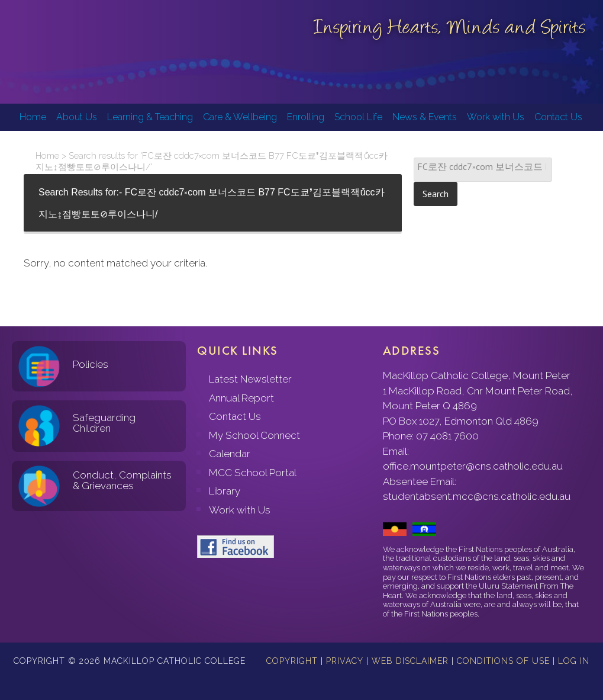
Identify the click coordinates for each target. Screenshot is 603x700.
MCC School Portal (253, 473)
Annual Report (241, 398)
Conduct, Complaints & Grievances (122, 481)
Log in (574, 661)
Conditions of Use (503, 661)
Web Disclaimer (410, 661)
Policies (91, 364)
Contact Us (235, 416)
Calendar (230, 454)
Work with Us (240, 510)
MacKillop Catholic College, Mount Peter (49, 53)
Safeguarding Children (104, 423)
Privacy (345, 661)
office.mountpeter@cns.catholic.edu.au (473, 466)
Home (47, 156)
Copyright (292, 661)
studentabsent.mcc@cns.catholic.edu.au (477, 496)
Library (225, 491)
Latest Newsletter (250, 379)
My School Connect (254, 435)
